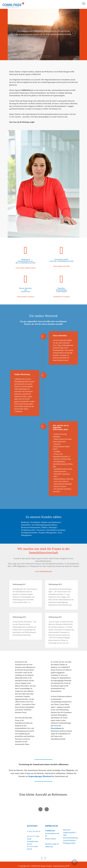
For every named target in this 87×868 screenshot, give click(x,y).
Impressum (67, 827)
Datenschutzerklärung (70, 835)
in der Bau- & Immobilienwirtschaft (61, 261)
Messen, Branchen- (26, 288)
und (26, 290)
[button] (14, 33)
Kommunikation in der (26, 261)
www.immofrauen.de (44, 569)
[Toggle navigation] (84, 3)
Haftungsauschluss (69, 841)
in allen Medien (61, 292)
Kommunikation (61, 290)
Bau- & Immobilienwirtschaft (26, 263)
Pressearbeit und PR (61, 259)
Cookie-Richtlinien (69, 838)
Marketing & (26, 259)
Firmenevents (26, 292)
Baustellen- (61, 288)
